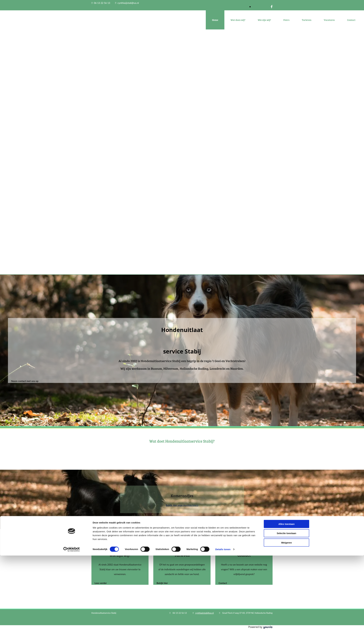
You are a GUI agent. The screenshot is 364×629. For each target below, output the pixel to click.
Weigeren (286, 616)
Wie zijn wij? (264, 20)
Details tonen (223, 623)
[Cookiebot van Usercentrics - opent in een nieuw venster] (71, 623)
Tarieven (307, 20)
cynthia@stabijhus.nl (128, 3)
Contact (351, 20)
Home (215, 20)
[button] (25, 381)
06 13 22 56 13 (102, 3)
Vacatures (329, 20)
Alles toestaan (287, 597)
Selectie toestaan (286, 607)
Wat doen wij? (238, 20)
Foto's (286, 20)
